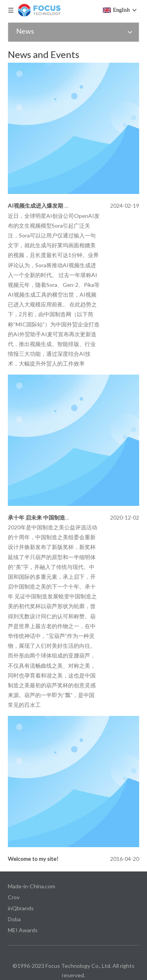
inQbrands (21, 908)
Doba (14, 919)
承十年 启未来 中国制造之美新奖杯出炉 (56, 517)
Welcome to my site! (33, 859)
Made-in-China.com (32, 886)
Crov (14, 897)
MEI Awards (23, 930)
